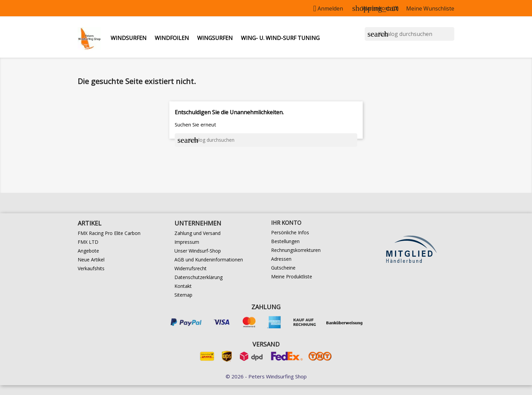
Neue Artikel (91, 260)
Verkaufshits (91, 268)
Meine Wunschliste (430, 8)
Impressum (187, 242)
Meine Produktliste (292, 276)
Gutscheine (283, 268)
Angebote (88, 251)
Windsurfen (129, 38)
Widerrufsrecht (191, 268)
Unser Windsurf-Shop (198, 251)
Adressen (281, 259)
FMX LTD (88, 242)
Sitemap (183, 295)
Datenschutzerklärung (198, 277)
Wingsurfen (215, 38)
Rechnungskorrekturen (296, 250)
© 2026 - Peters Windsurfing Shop (266, 376)
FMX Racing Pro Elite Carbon (109, 233)
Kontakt (183, 286)
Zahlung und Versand (197, 233)
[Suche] (410, 34)
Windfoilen (172, 38)
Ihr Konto (286, 223)
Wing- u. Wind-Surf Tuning (280, 38)
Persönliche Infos (290, 232)
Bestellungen (285, 241)
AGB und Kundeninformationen (209, 260)
